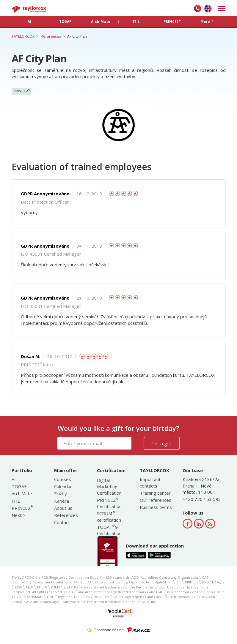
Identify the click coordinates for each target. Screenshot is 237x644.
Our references (156, 500)
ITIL (16, 501)
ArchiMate (22, 493)
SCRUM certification (109, 516)
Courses (63, 479)
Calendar (63, 486)
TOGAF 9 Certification (109, 530)
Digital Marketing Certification (109, 486)
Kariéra (62, 501)
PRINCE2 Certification (109, 503)
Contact (62, 522)
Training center (155, 493)
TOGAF (19, 486)
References (66, 515)
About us (63, 508)
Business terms (156, 507)
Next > (19, 515)
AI (14, 479)
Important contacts (150, 482)
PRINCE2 (22, 91)
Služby (61, 493)
